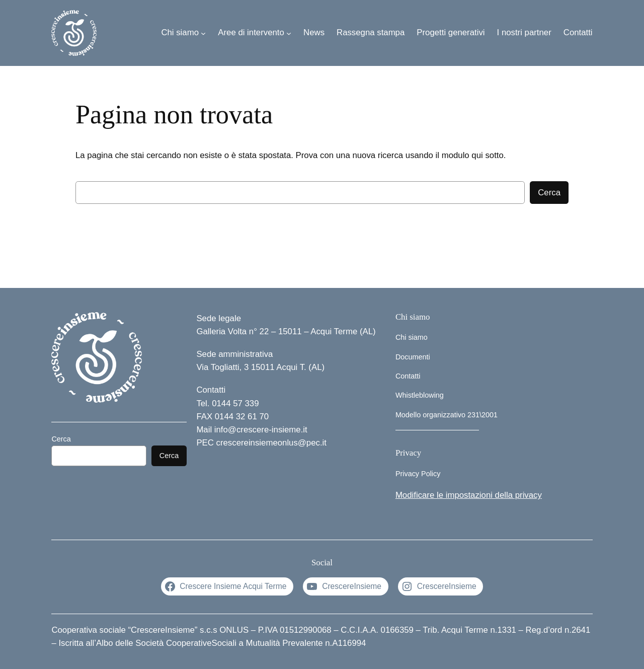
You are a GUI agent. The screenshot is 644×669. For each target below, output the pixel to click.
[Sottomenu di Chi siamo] (203, 33)
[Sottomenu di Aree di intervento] (289, 33)
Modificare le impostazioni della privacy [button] (469, 495)
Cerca (549, 193)
